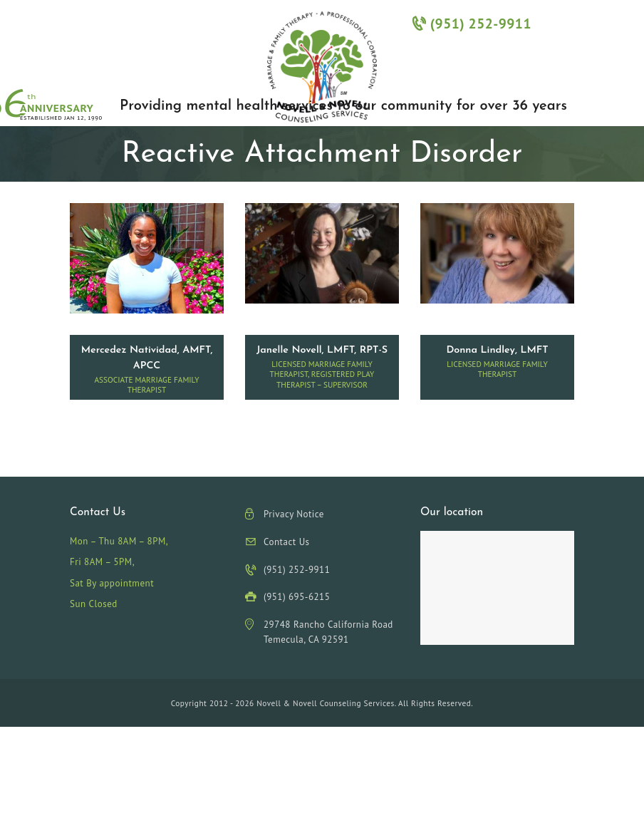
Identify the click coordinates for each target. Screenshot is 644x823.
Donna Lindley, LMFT (497, 350)
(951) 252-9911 (472, 23)
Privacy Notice (294, 514)
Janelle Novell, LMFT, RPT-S (322, 350)
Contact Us (287, 542)
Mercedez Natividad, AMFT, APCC (147, 358)
